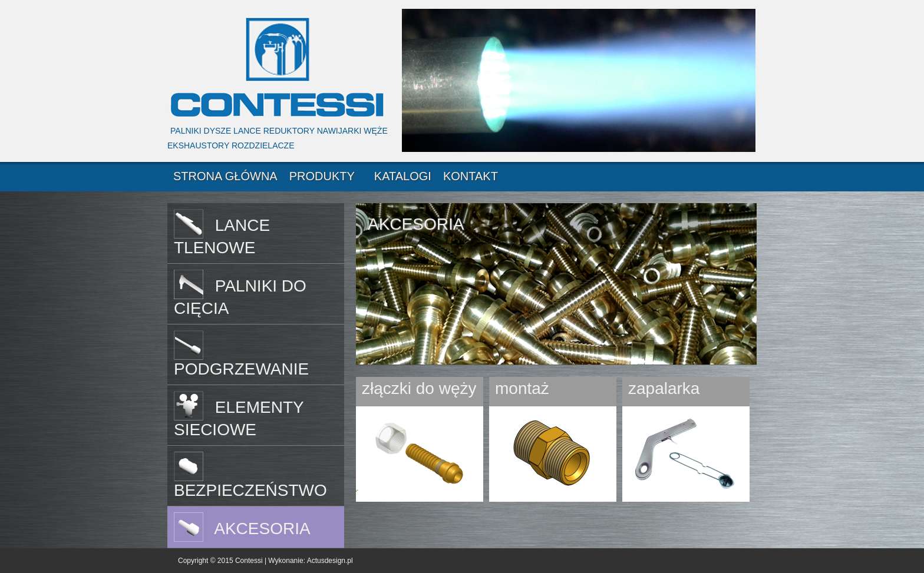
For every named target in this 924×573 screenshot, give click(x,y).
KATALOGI (403, 176)
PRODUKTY (322, 176)
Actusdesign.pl (330, 561)
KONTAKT (471, 176)
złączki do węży (419, 388)
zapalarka (664, 388)
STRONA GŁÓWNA (225, 176)
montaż (522, 388)
